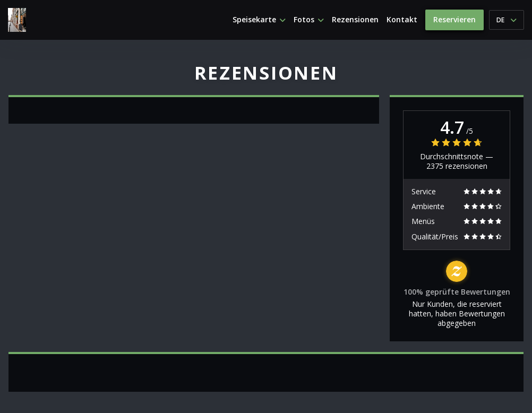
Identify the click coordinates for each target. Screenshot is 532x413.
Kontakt (402, 20)
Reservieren (454, 19)
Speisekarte (259, 20)
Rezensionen (355, 20)
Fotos (309, 20)
